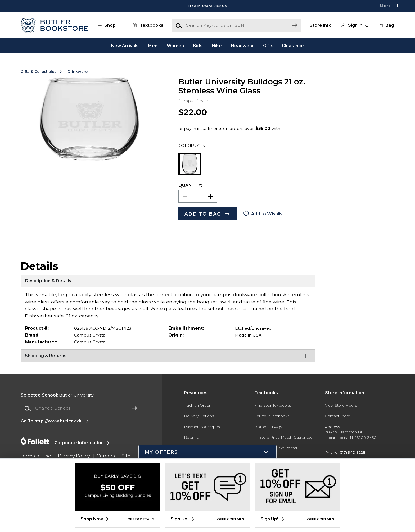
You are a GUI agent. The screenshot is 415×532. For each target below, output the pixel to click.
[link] (386, 25)
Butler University (57, 395)
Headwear (242, 45)
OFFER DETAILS (141, 519)
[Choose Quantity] (198, 196)
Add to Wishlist (268, 214)
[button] (109, 25)
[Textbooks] (147, 25)
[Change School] (81, 408)
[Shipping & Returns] (168, 356)
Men (153, 45)
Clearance (293, 45)
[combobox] (81, 408)
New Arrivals (125, 45)
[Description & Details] (168, 281)
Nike (217, 45)
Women (175, 45)
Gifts (268, 45)
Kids (198, 45)
